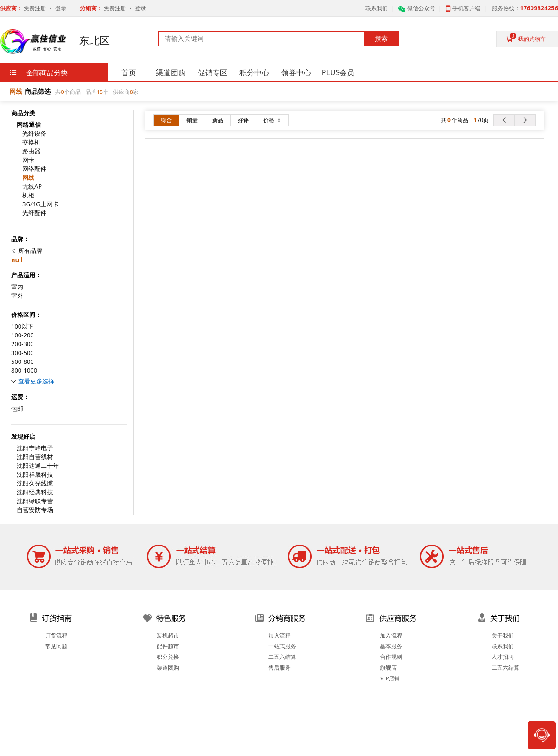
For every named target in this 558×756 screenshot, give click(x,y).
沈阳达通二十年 (38, 466)
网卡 (28, 160)
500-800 (23, 362)
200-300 (23, 344)
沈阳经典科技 (35, 492)
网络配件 (34, 169)
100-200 (23, 335)
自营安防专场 (35, 510)
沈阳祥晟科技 (35, 475)
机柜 (28, 195)
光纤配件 (34, 213)
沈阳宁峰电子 (35, 448)
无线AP (32, 187)
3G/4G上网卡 (40, 204)
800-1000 (24, 371)
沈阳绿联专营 (35, 501)
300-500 (23, 353)
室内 (17, 287)
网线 (28, 178)
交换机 (31, 142)
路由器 (31, 151)
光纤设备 (34, 134)
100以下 (22, 326)
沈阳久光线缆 (35, 483)
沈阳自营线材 (35, 457)
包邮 (17, 409)
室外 (17, 296)
